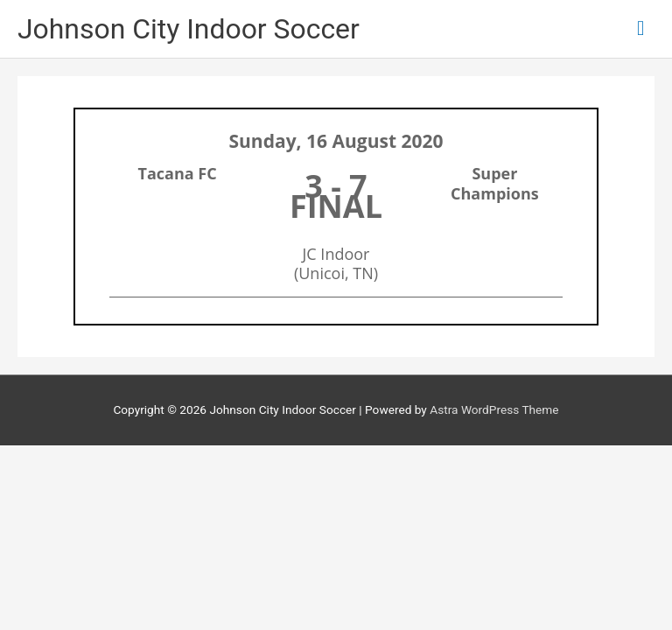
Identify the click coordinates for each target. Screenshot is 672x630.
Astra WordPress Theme (494, 409)
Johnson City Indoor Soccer (189, 29)
